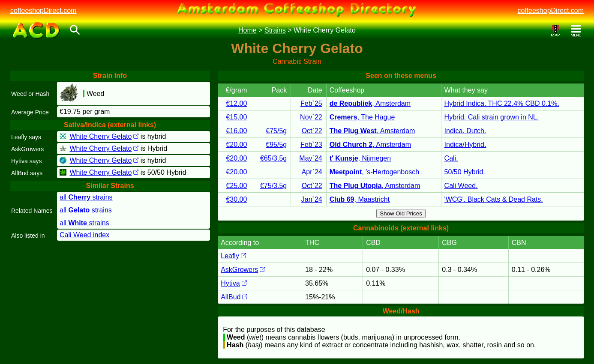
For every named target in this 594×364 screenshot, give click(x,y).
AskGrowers (243, 270)
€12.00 (236, 103)
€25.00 (236, 186)
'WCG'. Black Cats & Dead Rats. (494, 199)
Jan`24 (312, 199)
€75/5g (276, 131)
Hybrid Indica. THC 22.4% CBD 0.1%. (502, 103)
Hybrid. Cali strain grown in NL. (492, 117)
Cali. (451, 158)
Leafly (233, 256)
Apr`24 (312, 172)
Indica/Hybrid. (465, 145)
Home (247, 30)
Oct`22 (312, 131)
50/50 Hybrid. (465, 172)
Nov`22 (311, 117)
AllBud (234, 297)
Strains (275, 30)
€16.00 (236, 131)
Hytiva (234, 283)
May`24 (310, 158)
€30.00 (236, 199)
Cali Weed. (461, 186)
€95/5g (276, 145)
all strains (86, 197)
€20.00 (236, 145)
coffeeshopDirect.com (43, 10)
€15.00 (236, 117)
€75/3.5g (273, 186)
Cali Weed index (84, 235)
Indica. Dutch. (465, 131)
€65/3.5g (273, 158)
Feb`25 (311, 103)
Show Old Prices (401, 213)
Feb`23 (311, 145)
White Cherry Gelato (104, 136)
